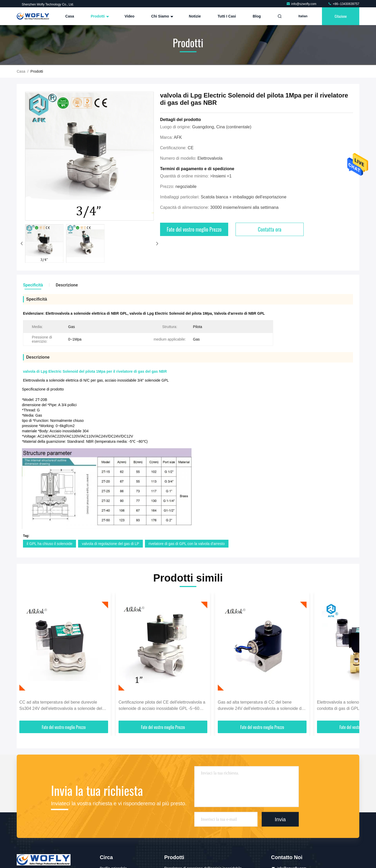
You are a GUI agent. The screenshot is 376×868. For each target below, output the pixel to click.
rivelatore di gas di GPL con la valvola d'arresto (187, 544)
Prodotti (99, 16)
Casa (70, 16)
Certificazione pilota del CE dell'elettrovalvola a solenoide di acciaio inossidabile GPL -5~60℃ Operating (162, 706)
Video (130, 16)
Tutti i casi (227, 16)
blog (257, 16)
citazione (341, 16)
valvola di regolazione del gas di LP (110, 544)
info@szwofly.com (302, 4)
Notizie (195, 16)
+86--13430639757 (343, 4)
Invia (280, 819)
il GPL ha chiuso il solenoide (49, 544)
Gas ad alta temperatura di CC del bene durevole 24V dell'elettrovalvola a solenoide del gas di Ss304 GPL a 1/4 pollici (261, 706)
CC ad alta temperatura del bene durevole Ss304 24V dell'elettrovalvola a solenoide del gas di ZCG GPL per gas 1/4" (61, 706)
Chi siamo (162, 16)
